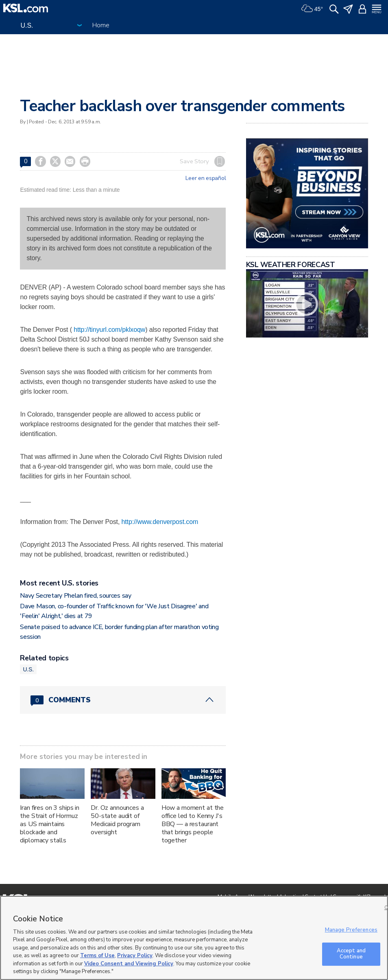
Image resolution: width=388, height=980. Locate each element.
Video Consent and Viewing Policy (129, 964)
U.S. (28, 669)
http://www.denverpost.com (160, 522)
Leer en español (206, 178)
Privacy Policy (135, 956)
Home (101, 25)
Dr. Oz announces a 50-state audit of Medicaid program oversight (117, 820)
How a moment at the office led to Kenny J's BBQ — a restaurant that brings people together (193, 824)
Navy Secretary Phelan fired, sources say (75, 596)
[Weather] (312, 8)
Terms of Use (97, 956)
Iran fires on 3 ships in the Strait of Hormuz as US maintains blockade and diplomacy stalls (50, 824)
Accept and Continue (351, 954)
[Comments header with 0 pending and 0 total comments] (123, 700)
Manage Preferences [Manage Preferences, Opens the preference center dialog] (351, 930)
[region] (194, 938)
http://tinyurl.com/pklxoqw (109, 330)
